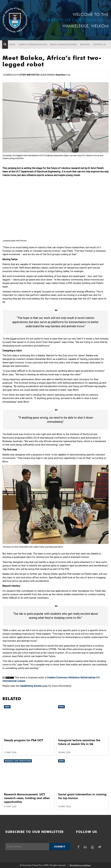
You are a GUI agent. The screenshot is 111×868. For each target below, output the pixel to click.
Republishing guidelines (80, 865)
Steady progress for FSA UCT (24, 740)
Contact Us (100, 44)
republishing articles (31, 686)
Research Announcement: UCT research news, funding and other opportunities (27, 798)
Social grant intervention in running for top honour (82, 796)
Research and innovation (18, 761)
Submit (60, 847)
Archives (85, 44)
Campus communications (33, 44)
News (13, 44)
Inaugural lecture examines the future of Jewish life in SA (79, 742)
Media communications (64, 44)
